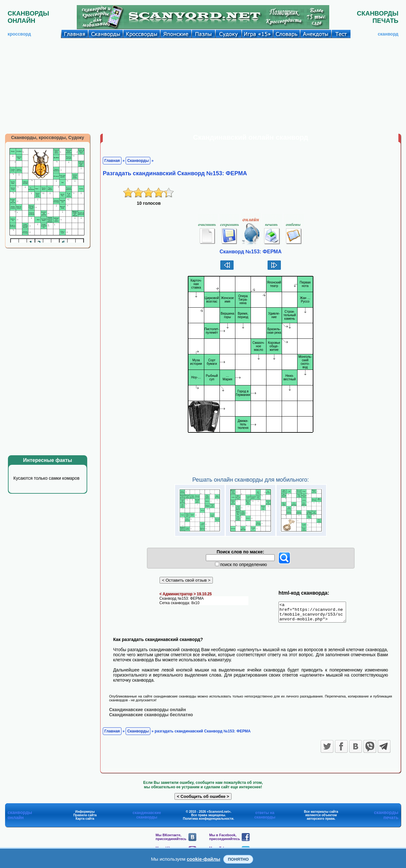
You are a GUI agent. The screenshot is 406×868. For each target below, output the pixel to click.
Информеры (85, 815)
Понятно (238, 859)
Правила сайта (85, 819)
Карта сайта (85, 822)
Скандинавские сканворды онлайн (147, 713)
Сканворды (138, 161)
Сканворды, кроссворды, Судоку (48, 137)
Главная (112, 161)
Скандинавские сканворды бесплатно (151, 718)
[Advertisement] (203, 86)
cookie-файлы (204, 859)
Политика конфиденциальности (208, 822)
